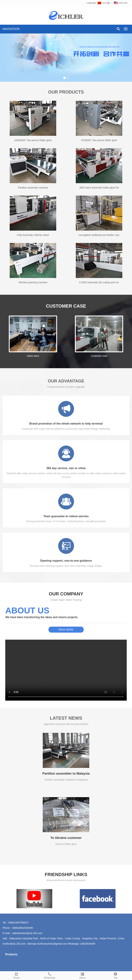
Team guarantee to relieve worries (66, 516)
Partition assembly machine (33, 188)
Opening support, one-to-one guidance (66, 561)
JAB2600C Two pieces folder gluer (33, 140)
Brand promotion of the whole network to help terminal (66, 424)
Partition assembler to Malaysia (66, 774)
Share (17, 975)
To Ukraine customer (66, 838)
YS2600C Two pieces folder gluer (99, 140)
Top (115, 975)
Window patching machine (33, 282)
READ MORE (66, 630)
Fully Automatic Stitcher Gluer (33, 235)
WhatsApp (50, 975)
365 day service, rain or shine (66, 468)
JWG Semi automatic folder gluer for (99, 188)
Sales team (33, 356)
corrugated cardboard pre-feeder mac (99, 235)
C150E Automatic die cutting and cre (99, 282)
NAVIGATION (11, 29)
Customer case (99, 356)
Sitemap (32, 944)
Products (11, 954)
